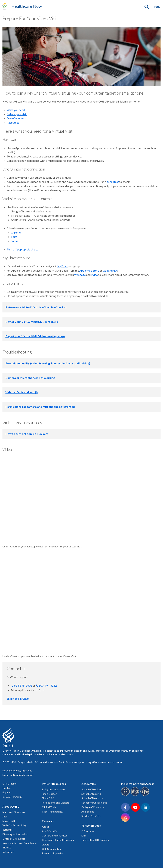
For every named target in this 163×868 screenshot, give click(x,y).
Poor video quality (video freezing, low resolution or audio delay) (48, 363)
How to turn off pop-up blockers (27, 434)
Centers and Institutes (55, 836)
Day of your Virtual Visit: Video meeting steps (35, 336)
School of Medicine (92, 789)
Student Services (91, 816)
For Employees (91, 825)
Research (48, 821)
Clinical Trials (49, 807)
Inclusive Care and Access (138, 784)
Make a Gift (9, 821)
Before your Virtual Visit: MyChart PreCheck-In (36, 307)
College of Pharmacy (93, 807)
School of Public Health (94, 803)
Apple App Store (89, 270)
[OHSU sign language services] (136, 795)
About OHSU (11, 806)
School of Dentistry (92, 798)
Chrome (16, 232)
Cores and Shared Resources (58, 840)
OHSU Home (10, 784)
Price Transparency (53, 812)
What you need (16, 110)
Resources (13, 123)
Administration (50, 831)
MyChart (62, 266)
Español (7, 792)
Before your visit (17, 114)
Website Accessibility (14, 825)
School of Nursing (91, 794)
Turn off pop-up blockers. (22, 249)
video (94, 275)
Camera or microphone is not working (30, 378)
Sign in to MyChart (18, 698)
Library (46, 844)
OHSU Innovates (51, 849)
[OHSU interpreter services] (145, 795)
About (45, 827)
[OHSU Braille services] (126, 795)
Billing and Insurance (53, 789)
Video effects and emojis (22, 392)
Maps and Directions (14, 812)
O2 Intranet (88, 831)
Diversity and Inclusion (15, 834)
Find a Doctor (49, 794)
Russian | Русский (12, 797)
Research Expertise (53, 853)
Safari (14, 241)
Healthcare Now (27, 6)
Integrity (7, 830)
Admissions (88, 812)
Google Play (110, 270)
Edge (14, 237)
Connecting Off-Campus (95, 840)
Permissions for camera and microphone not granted (40, 407)
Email (84, 836)
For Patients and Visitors (56, 803)
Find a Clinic (48, 798)
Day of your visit (17, 118)
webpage (80, 275)
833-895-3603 (23, 685)
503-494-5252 (48, 685)
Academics (89, 784)
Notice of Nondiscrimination (18, 775)
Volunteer (8, 852)
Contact (7, 788)
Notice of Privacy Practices (17, 771)
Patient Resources (54, 784)
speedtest (113, 182)
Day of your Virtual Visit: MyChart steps (32, 322)
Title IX (7, 847)
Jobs (5, 816)
